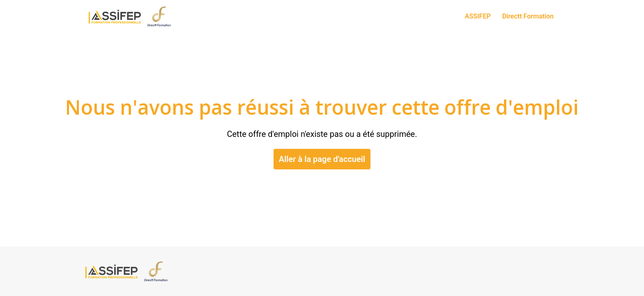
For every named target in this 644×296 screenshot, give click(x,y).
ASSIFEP (478, 16)
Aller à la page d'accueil (322, 159)
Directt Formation (528, 16)
